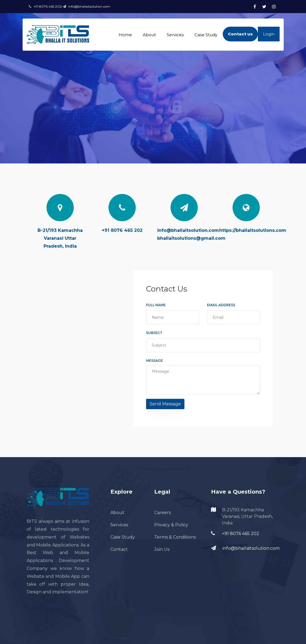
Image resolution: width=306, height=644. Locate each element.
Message (154, 361)
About (149, 35)
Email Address (221, 305)
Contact (119, 549)
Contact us (240, 34)
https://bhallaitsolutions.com (253, 230)
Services (175, 35)
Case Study (206, 35)
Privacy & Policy (171, 525)
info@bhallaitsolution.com (188, 230)
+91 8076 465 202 (122, 230)
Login (269, 34)
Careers (163, 513)
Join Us (162, 549)
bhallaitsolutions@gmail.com (191, 238)
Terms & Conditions (175, 537)
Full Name (156, 305)
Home (125, 35)
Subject (154, 333)
